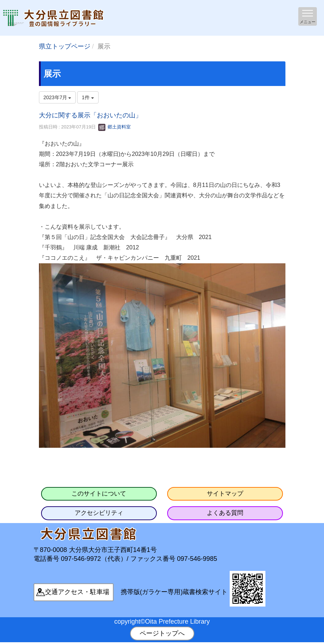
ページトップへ (162, 633)
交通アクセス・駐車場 (77, 592)
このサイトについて (99, 494)
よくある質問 (225, 513)
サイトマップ (225, 494)
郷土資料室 (114, 127)
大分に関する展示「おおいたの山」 (90, 115)
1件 (88, 97)
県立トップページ (65, 46)
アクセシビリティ (99, 513)
